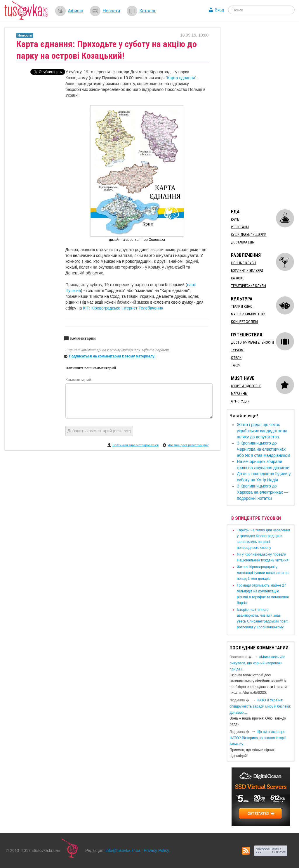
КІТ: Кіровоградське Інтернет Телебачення (123, 308)
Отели (236, 358)
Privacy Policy (156, 850)
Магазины (239, 394)
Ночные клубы (244, 263)
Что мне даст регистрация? (188, 445)
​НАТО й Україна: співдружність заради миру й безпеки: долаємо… (260, 706)
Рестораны (240, 227)
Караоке (238, 278)
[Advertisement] (263, 115)
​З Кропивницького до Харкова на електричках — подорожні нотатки (262, 492)
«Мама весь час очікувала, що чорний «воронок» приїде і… (257, 663)
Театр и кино (242, 307)
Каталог (147, 11)
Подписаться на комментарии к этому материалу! (112, 356)
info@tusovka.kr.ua (123, 850)
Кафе (235, 219)
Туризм (237, 350)
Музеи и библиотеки (248, 314)
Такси (236, 365)
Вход (219, 10)
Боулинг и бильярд (247, 271)
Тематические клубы (248, 286)
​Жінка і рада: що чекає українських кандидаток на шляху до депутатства (262, 431)
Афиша (75, 11)
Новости (111, 11)
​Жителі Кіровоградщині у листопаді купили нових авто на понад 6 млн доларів (263, 573)
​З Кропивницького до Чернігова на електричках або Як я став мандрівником (263, 449)
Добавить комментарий (99, 431)
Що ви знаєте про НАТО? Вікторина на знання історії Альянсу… (258, 738)
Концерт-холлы (244, 322)
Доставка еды (243, 242)
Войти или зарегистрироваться (135, 445)
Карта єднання (181, 78)
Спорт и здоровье (246, 386)
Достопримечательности (252, 343)
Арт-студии (240, 401)
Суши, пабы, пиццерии (249, 235)
